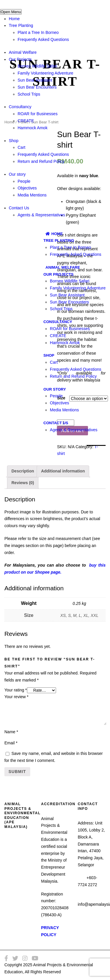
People (24, 181)
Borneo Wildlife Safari (37, 66)
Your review (16, 697)
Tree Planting (21, 25)
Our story (17, 174)
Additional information (63, 471)
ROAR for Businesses (38, 114)
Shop (14, 141)
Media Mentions (32, 195)
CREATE (26, 121)
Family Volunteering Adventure (45, 73)
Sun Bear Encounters (37, 87)
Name (11, 732)
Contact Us (19, 208)
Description (23, 471)
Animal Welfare (23, 52)
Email (11, 743)
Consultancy (20, 107)
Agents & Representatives (41, 215)
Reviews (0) (23, 483)
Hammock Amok (33, 128)
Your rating (16, 690)
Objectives (27, 188)
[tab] (23, 471)
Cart (21, 147)
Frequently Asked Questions (43, 39)
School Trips (29, 94)
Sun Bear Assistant (35, 80)
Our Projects (20, 59)
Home (14, 19)
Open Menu (11, 12)
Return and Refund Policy (41, 161)
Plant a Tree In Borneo (38, 32)
